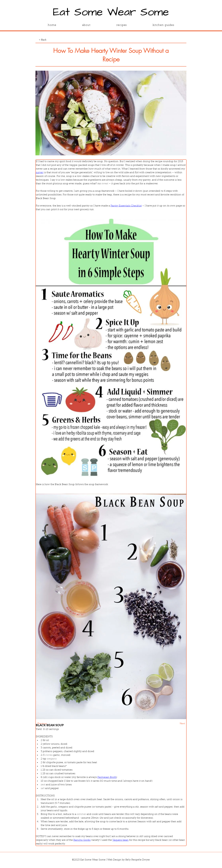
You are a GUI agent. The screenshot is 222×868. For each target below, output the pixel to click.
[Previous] (48, 723)
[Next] (177, 723)
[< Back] (49, 40)
